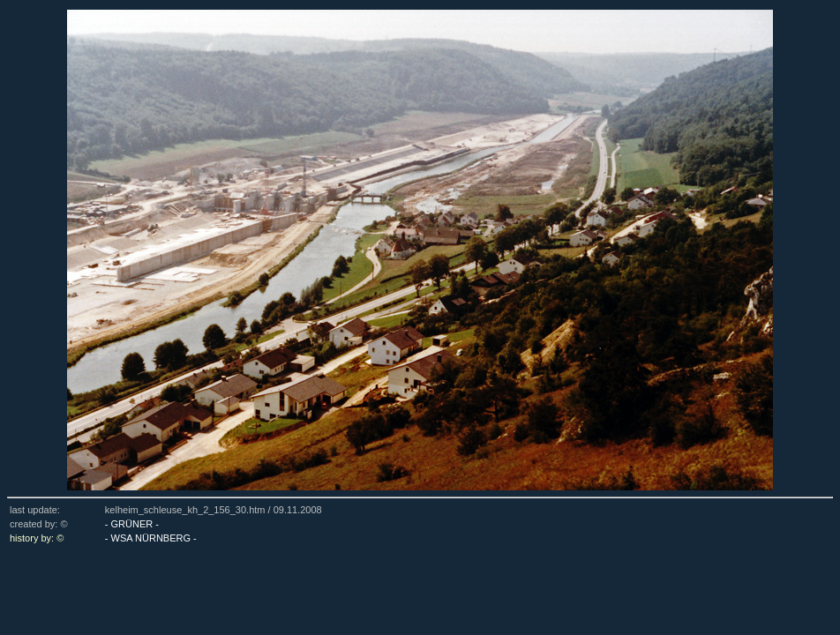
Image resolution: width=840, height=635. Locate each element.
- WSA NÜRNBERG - (151, 538)
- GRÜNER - (132, 524)
